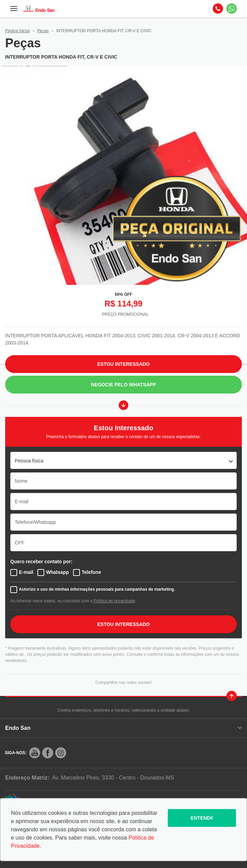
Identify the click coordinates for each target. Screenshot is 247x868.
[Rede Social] (35, 753)
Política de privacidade (114, 601)
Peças (43, 31)
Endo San (123, 728)
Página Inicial (17, 31)
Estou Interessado (124, 364)
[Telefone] (218, 9)
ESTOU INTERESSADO (124, 624)
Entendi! (202, 818)
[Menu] (14, 9)
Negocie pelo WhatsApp (123, 385)
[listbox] (123, 460)
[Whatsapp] (232, 9)
